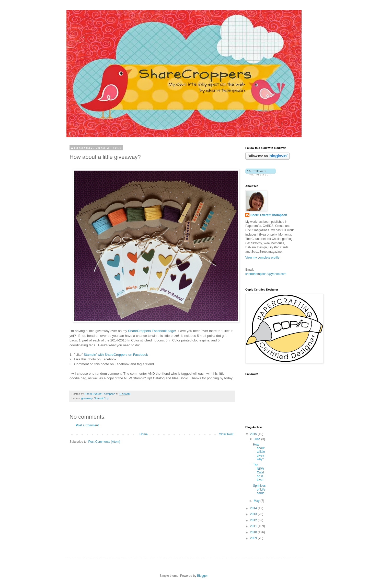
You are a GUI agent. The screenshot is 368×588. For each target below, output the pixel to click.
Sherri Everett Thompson (269, 215)
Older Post (226, 434)
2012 (254, 520)
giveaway (87, 398)
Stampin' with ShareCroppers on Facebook (116, 355)
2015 (254, 434)
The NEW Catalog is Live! (258, 472)
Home (144, 434)
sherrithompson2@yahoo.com (266, 274)
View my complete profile (262, 258)
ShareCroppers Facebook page (152, 331)
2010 (254, 532)
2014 (254, 508)
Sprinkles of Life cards (259, 489)
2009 (254, 538)
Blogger (202, 576)
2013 (254, 514)
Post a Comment (87, 425)
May (257, 501)
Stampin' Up (101, 398)
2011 (254, 526)
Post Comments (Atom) (104, 442)
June (257, 439)
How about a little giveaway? (259, 452)
